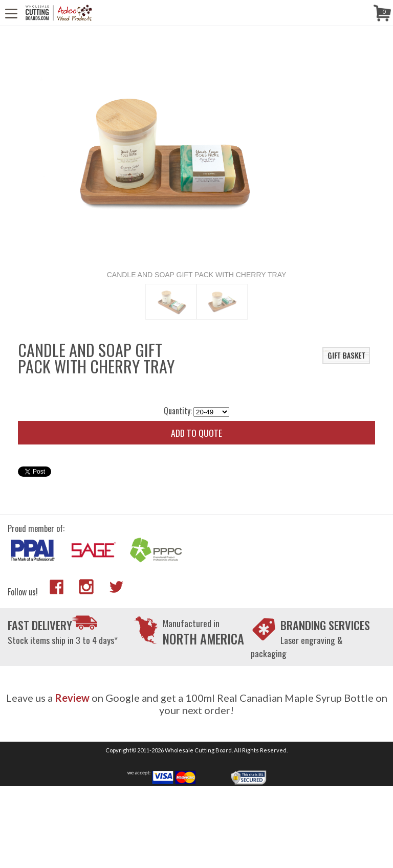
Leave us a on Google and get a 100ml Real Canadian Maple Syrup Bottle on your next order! (197, 704)
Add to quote (196, 433)
